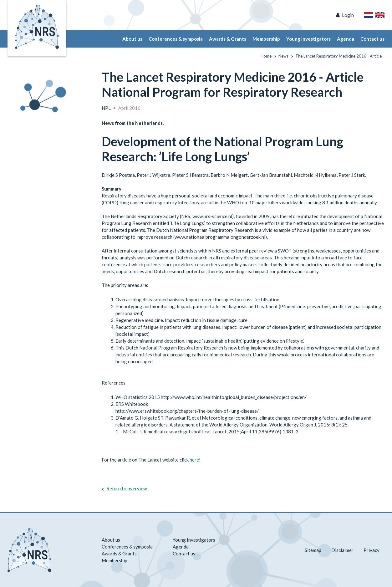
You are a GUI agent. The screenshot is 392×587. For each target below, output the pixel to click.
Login (348, 15)
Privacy (372, 550)
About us (132, 39)
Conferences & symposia (176, 39)
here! (195, 460)
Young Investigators (308, 39)
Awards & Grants (228, 39)
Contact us (372, 39)
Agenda (346, 39)
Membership (266, 39)
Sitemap (313, 550)
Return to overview (127, 488)
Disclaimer (342, 550)
